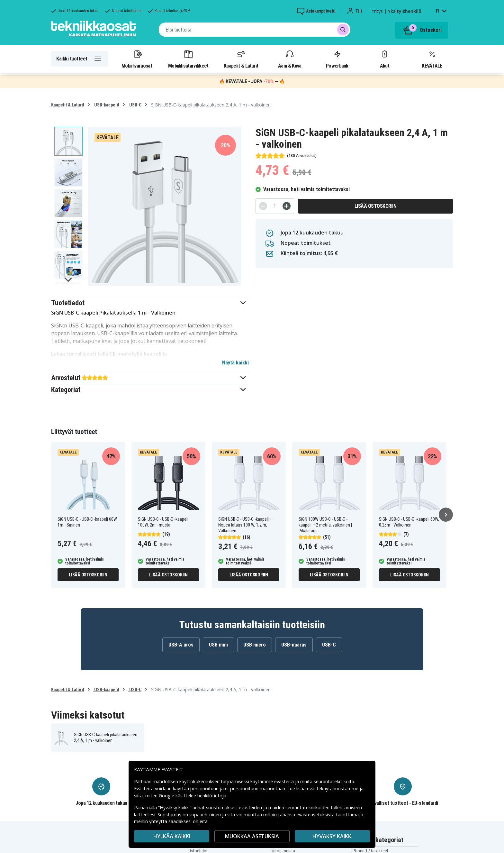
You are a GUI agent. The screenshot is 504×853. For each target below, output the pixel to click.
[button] (150, 303)
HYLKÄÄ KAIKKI (172, 836)
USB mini (218, 645)
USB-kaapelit (106, 105)
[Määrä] (275, 206)
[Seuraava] (446, 515)
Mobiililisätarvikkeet (188, 59)
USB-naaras (294, 645)
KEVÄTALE (432, 59)
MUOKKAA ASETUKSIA (252, 836)
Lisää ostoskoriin (376, 206)
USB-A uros (181, 645)
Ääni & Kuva (290, 59)
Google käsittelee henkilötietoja (193, 796)
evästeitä (285, 781)
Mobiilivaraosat (137, 59)
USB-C (135, 105)
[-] (263, 206)
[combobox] (254, 30)
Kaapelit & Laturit (241, 59)
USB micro (255, 645)
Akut (384, 59)
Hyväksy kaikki (333, 836)
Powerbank (337, 59)
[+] (287, 206)
